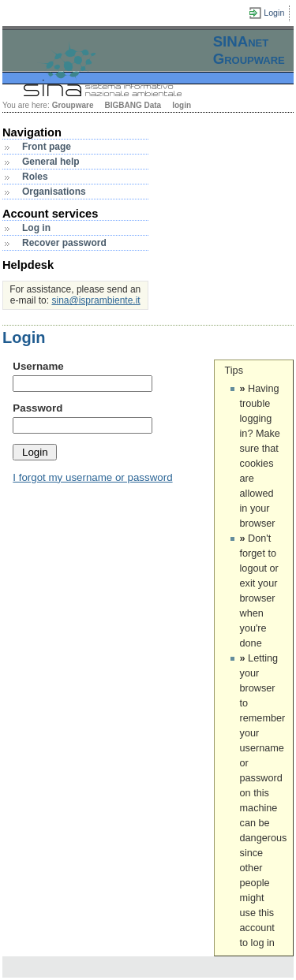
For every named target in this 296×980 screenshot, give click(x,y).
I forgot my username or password (92, 477)
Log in (36, 228)
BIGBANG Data (133, 105)
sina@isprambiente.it (96, 300)
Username (38, 366)
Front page (47, 147)
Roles (35, 177)
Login (274, 13)
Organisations (54, 192)
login (182, 105)
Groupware (73, 105)
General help (51, 162)
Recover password (64, 243)
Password (37, 408)
